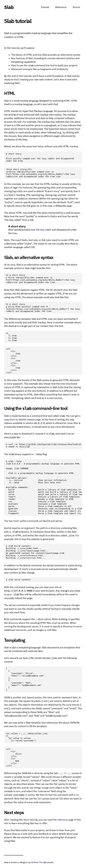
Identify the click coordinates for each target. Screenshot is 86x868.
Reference (61, 7)
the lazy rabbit (44, 230)
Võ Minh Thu (37, 862)
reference (62, 820)
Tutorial (45, 7)
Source (76, 7)
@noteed (48, 862)
